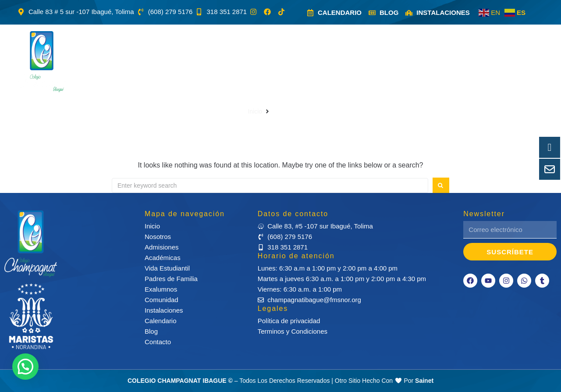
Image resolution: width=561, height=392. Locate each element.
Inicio (255, 111)
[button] (163, 61)
